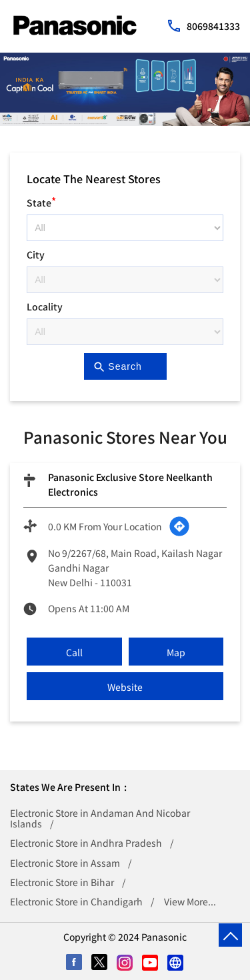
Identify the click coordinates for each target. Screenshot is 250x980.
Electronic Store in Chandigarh (76, 901)
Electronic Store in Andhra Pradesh (86, 843)
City (36, 254)
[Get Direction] (179, 526)
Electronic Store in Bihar (62, 882)
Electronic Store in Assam (65, 863)
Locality (45, 306)
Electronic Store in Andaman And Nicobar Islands (100, 818)
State (41, 201)
